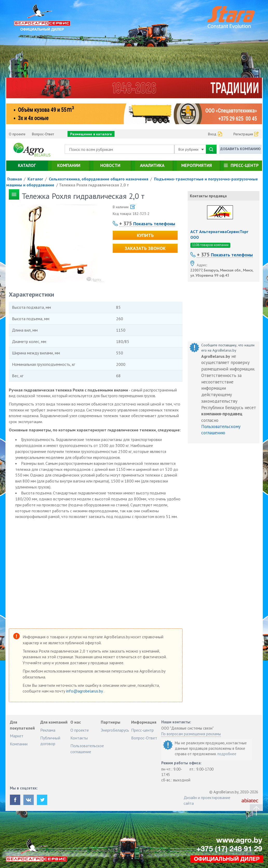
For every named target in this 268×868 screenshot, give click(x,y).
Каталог (27, 165)
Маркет (17, 736)
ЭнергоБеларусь (115, 730)
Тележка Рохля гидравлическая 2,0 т (94, 185)
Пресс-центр (245, 165)
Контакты (79, 738)
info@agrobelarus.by (85, 691)
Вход (212, 134)
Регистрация (243, 134)
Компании (69, 165)
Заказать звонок (145, 248)
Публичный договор (50, 741)
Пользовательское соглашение (87, 748)
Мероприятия (197, 165)
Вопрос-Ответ (43, 134)
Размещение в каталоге (91, 134)
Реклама (48, 730)
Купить (145, 235)
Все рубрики (191, 149)
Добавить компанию (240, 149)
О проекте (17, 134)
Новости (110, 165)
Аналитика (152, 165)
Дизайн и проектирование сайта (207, 800)
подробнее (227, 754)
